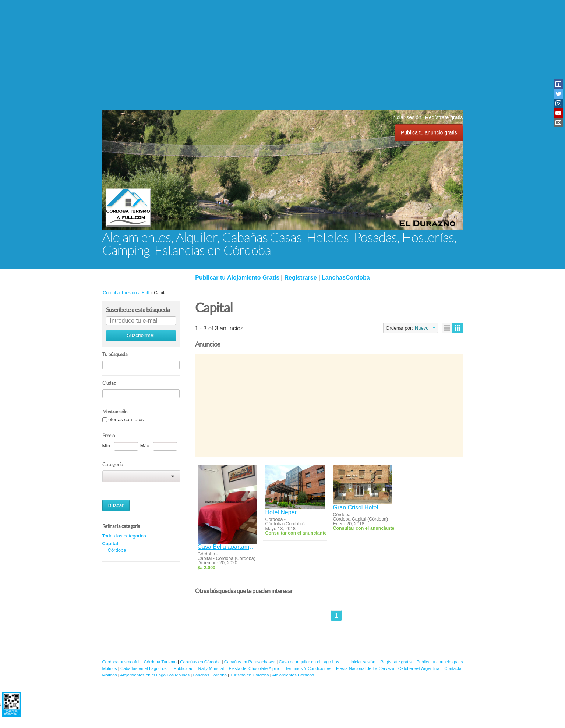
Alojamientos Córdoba (293, 675)
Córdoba (117, 550)
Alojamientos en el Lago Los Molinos (155, 675)
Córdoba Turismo (160, 662)
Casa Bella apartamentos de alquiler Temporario (227, 547)
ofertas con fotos (126, 420)
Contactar (453, 668)
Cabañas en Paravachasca (250, 662)
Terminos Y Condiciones (308, 668)
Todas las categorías (124, 536)
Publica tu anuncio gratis (429, 132)
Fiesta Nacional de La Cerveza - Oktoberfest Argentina (388, 668)
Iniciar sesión (406, 117)
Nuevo (422, 328)
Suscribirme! (141, 335)
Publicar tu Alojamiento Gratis (237, 278)
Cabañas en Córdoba (200, 662)
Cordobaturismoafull (121, 662)
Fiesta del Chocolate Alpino (255, 668)
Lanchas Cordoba (210, 675)
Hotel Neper (281, 512)
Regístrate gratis (444, 117)
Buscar (116, 505)
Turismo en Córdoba (249, 675)
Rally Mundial (211, 668)
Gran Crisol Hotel (356, 507)
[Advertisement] (283, 55)
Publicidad (184, 668)
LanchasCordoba (346, 278)
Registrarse (301, 278)
